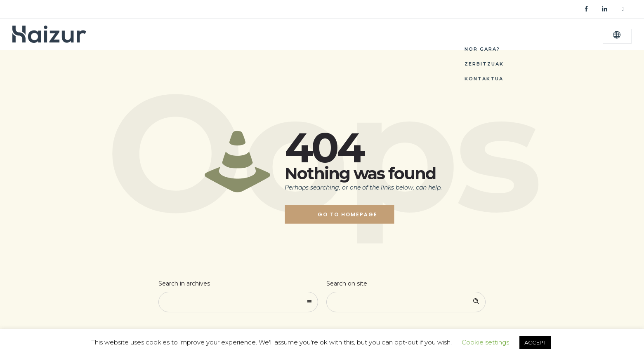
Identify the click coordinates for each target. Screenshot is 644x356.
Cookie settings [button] (485, 342)
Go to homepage (348, 214)
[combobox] (238, 302)
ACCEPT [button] (535, 342)
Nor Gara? (482, 49)
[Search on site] (406, 302)
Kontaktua (484, 79)
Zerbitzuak (484, 64)
